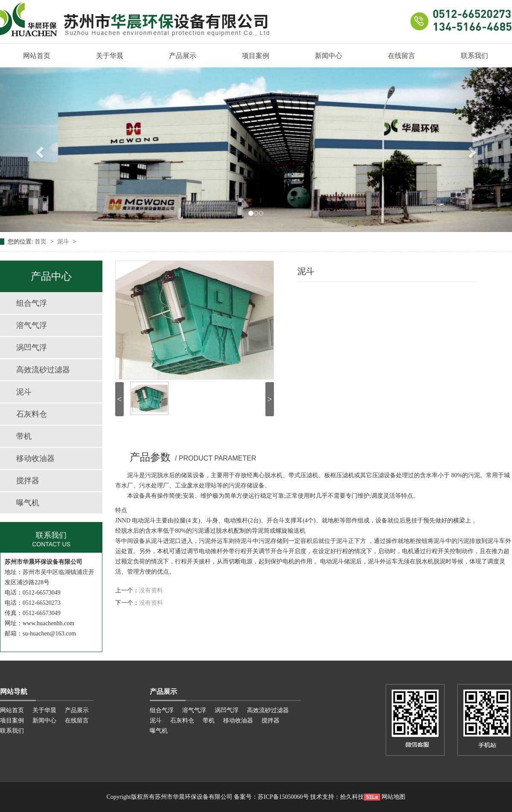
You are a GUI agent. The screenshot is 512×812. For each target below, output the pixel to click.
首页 (41, 242)
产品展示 (183, 56)
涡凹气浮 (32, 348)
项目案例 (256, 56)
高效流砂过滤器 (43, 370)
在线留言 (401, 56)
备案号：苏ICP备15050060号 (271, 797)
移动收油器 (35, 458)
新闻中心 (329, 56)
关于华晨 (110, 56)
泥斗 (64, 242)
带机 (24, 436)
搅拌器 (28, 481)
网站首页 (37, 56)
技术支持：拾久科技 (337, 797)
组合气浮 (32, 303)
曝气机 (28, 503)
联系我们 (474, 56)
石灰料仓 (32, 414)
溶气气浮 (32, 325)
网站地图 (393, 797)
